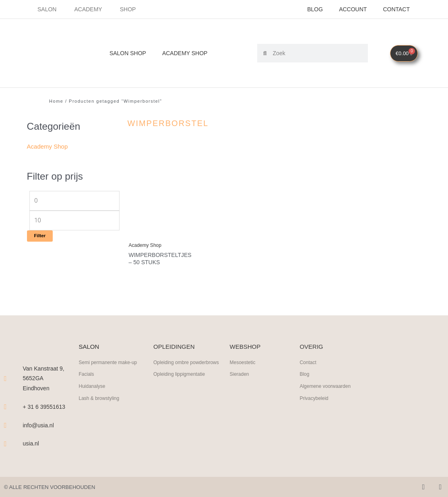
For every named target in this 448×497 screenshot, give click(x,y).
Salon (47, 9)
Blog (315, 9)
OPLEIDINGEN (174, 347)
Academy (88, 9)
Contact (396, 9)
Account (353, 9)
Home (56, 101)
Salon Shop (128, 53)
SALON (89, 347)
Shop (128, 9)
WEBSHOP (245, 347)
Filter (40, 236)
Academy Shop (185, 53)
